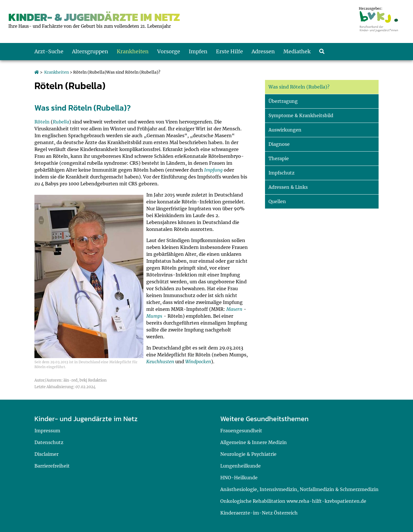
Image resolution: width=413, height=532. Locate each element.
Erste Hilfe (229, 51)
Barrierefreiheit (52, 466)
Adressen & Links (288, 187)
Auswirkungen (285, 130)
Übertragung (283, 101)
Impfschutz (281, 173)
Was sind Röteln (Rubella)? (299, 87)
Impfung (213, 170)
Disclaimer (46, 454)
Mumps (154, 316)
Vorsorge (169, 51)
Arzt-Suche (49, 51)
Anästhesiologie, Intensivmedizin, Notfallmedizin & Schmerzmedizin (299, 489)
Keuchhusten (160, 362)
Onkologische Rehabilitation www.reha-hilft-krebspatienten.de (293, 501)
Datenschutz (49, 442)
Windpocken (198, 362)
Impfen (198, 51)
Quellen (277, 201)
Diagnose (279, 144)
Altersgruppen (90, 51)
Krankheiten (133, 51)
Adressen (263, 51)
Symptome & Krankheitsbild (301, 115)
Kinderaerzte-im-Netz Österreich (259, 513)
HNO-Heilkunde (239, 478)
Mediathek (297, 51)
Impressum (47, 431)
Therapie (279, 158)
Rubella (61, 122)
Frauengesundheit (241, 431)
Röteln (42, 122)
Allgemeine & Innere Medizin (254, 442)
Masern (234, 309)
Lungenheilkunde (240, 466)
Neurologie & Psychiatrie (248, 454)
